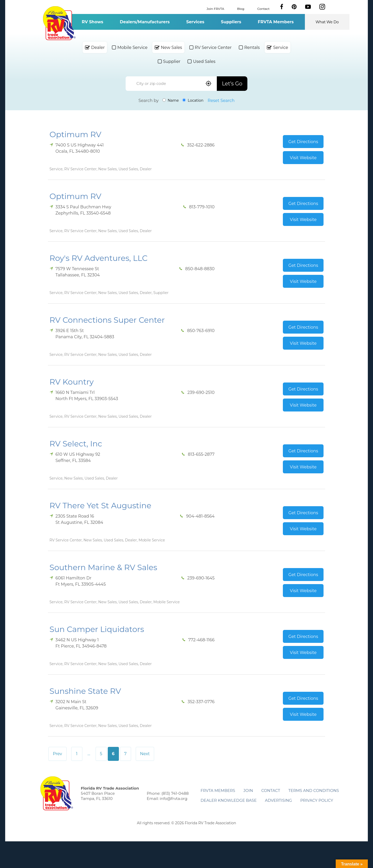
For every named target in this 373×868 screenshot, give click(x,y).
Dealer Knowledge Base (228, 800)
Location (193, 100)
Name (171, 100)
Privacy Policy (317, 800)
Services (195, 22)
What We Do (327, 22)
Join (248, 790)
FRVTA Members (276, 22)
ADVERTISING (279, 800)
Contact (263, 8)
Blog (241, 8)
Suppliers (231, 22)
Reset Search (221, 101)
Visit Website (303, 158)
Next (145, 754)
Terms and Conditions (314, 790)
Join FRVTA (216, 8)
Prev (58, 754)
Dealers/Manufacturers (145, 22)
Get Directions (303, 142)
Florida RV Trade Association (59, 23)
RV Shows (92, 22)
